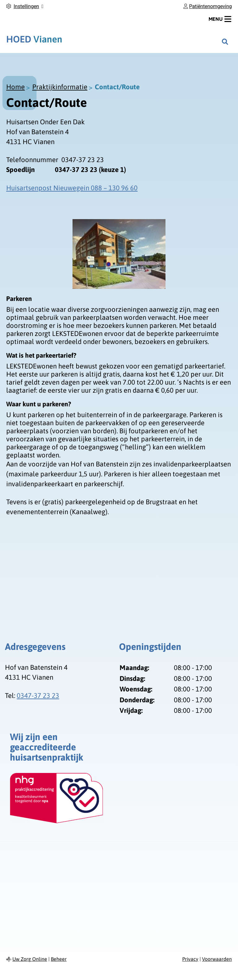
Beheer (59, 959)
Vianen (34, 39)
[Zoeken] (225, 42)
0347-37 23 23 (38, 695)
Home (15, 87)
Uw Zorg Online (30, 959)
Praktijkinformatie (60, 87)
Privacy (190, 959)
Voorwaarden (217, 959)
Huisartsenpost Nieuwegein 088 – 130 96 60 (72, 188)
